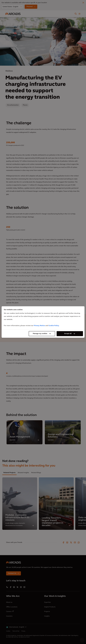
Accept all (68, 334)
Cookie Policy (54, 326)
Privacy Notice (39, 326)
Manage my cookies (40, 334)
